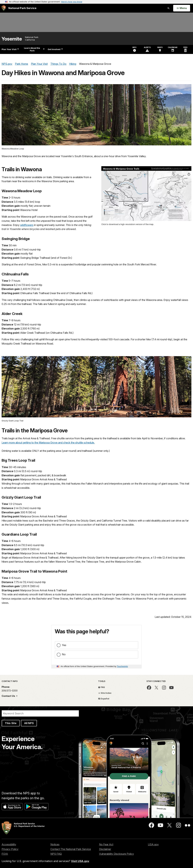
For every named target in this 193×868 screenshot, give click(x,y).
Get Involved (55, 49)
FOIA (5, 854)
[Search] (40, 713)
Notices (55, 844)
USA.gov (153, 844)
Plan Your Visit (10, 49)
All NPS (29, 723)
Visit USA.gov (80, 861)
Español (104, 699)
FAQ (101, 687)
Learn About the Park (34, 49)
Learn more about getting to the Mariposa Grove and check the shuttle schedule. (48, 443)
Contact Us (9, 696)
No (64, 654)
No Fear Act (106, 844)
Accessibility (9, 844)
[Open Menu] (182, 8)
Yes (64, 645)
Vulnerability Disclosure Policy (116, 854)
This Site (11, 723)
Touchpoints (122, 666)
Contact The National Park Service (71, 849)
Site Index (105, 693)
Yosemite (12, 39)
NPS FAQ (56, 854)
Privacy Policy (10, 849)
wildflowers (27, 225)
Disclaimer (105, 849)
